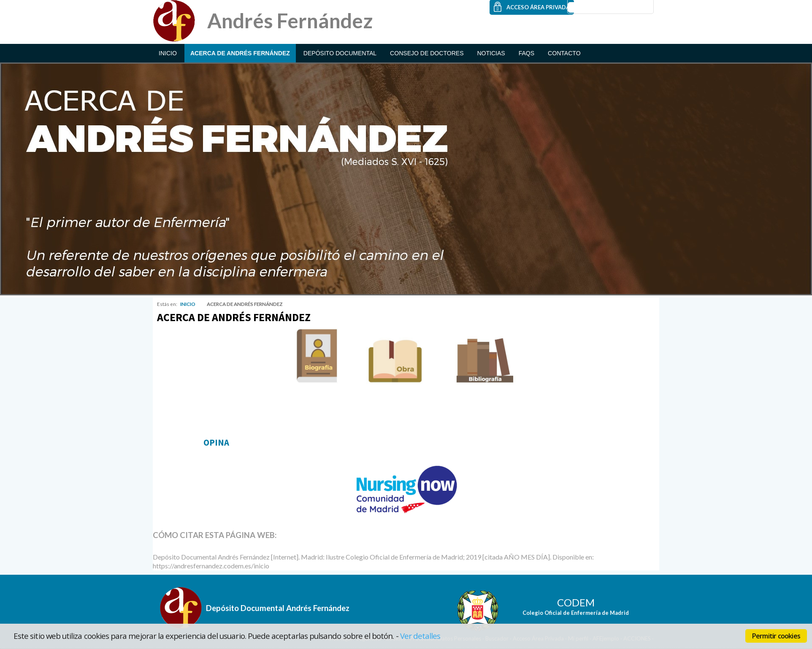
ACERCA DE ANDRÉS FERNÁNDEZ (240, 53)
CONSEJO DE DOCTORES (427, 53)
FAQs (526, 53)
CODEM (576, 602)
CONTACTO (564, 53)
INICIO (168, 53)
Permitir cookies (776, 636)
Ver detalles (420, 636)
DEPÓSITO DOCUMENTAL (340, 53)
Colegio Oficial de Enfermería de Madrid (576, 613)
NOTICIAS (491, 53)
